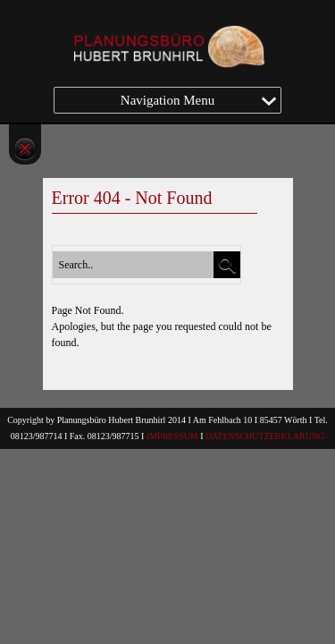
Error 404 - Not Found (132, 198)
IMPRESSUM (172, 436)
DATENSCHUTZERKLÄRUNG (265, 436)
